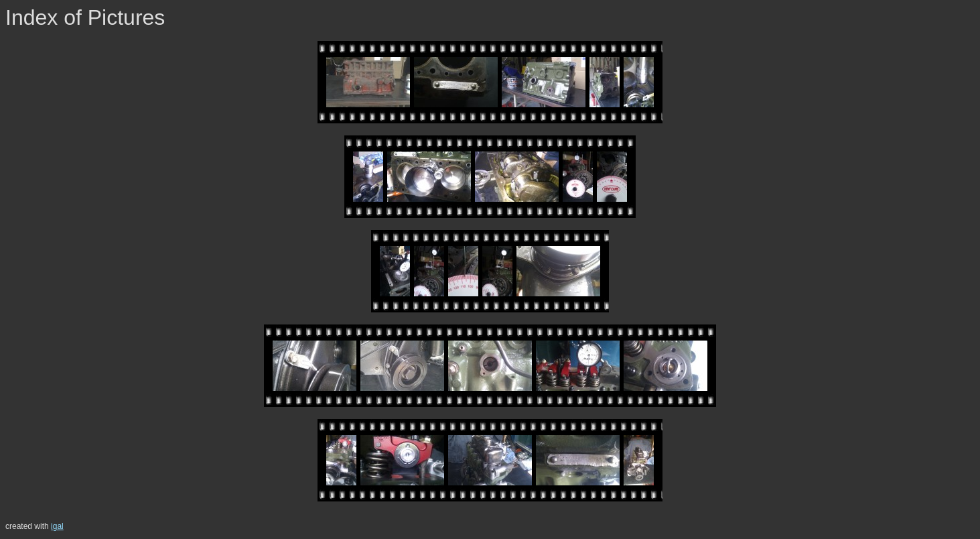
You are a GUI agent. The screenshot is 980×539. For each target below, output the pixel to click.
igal (57, 526)
